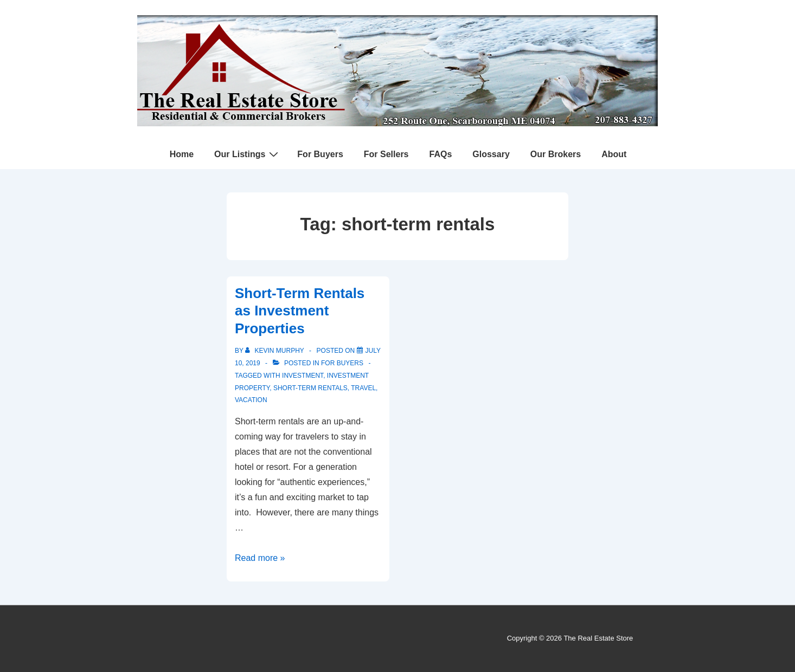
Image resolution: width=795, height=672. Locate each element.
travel (363, 388)
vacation (251, 400)
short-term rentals (310, 388)
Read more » (260, 558)
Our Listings (248, 154)
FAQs (441, 154)
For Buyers (320, 154)
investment (303, 376)
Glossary (491, 154)
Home (182, 154)
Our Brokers (556, 154)
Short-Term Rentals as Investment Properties (300, 311)
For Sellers (386, 154)
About (614, 154)
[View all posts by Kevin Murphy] (275, 351)
